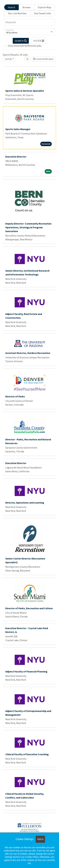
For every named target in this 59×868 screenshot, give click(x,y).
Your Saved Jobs (43, 13)
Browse (27, 7)
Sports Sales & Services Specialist (25, 91)
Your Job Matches (17, 13)
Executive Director (16, 157)
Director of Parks (15, 396)
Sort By (8, 59)
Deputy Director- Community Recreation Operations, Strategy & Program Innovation (28, 227)
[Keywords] (29, 22)
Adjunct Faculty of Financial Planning (26, 671)
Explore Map (44, 7)
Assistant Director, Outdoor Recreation (28, 353)
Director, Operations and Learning (25, 503)
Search (11, 7)
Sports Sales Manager (18, 129)
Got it (40, 839)
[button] (39, 41)
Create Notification (43, 59)
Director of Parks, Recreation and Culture (29, 608)
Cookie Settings (24, 839)
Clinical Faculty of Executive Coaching (27, 754)
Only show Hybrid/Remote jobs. (25, 46)
